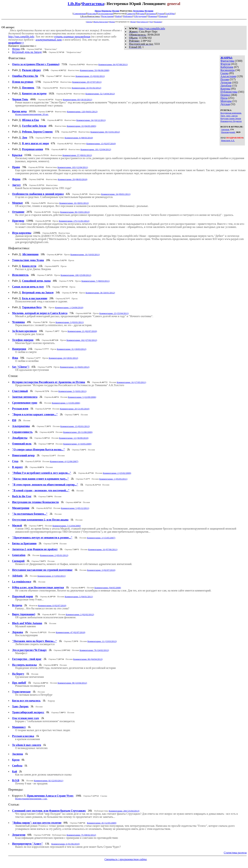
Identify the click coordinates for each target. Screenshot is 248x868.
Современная (80, 14)
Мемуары (226, 101)
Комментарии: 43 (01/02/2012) (87, 88)
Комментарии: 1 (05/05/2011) (113, 479)
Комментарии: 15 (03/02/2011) (90, 76)
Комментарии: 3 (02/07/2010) (101, 570)
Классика (92, 14)
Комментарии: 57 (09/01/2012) (77, 155)
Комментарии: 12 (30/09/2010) (74, 438)
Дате (151, 22)
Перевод (225, 95)
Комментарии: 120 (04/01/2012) (82, 112)
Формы (112, 22)
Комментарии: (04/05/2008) (108, 588)
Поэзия (116, 11)
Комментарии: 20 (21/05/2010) (75, 409)
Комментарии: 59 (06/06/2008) (95, 70)
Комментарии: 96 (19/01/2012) (75, 212)
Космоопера (228, 70)
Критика (225, 89)
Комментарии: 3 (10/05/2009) (77, 444)
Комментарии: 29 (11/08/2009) (78, 432)
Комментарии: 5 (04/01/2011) (79, 597)
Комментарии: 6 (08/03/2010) (79, 138)
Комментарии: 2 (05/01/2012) (54, 555)
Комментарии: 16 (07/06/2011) (103, 549)
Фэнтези (225, 64)
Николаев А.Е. (228, 140)
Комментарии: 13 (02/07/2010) (101, 144)
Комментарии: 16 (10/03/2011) (85, 254)
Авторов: (225, 129)
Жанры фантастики (101, 22)
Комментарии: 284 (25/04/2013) (124, 811)
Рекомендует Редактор (231, 121)
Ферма (16, 49)
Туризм (161, 14)
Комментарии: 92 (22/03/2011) (49, 781)
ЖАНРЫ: (227, 58)
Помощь (163, 16)
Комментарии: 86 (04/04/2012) (88, 659)
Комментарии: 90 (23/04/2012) (72, 683)
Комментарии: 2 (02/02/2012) (80, 614)
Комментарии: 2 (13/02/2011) (51, 576)
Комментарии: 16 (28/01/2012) (74, 203)
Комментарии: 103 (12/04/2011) (73, 167)
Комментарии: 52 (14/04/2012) (100, 94)
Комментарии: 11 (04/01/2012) (75, 367)
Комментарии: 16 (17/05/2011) (131, 382)
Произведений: (228, 132)
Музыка (141, 14)
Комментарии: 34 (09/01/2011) (116, 194)
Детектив (226, 82)
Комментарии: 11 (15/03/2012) (102, 641)
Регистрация (107, 16)
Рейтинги (128, 16)
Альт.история (228, 76)
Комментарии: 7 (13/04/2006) (66, 526)
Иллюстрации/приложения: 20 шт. (32, 114)
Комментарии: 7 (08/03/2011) (96, 281)
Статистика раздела (235, 853)
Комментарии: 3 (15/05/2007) (101, 538)
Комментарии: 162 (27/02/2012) (82, 340)
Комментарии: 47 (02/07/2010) (71, 632)
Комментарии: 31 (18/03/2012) (72, 349)
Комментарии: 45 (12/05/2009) (102, 823)
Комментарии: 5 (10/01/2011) (73, 391)
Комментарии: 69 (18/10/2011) (77, 99)
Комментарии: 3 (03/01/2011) (70, 322)
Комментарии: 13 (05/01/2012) (75, 426)
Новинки (153, 16)
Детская (225, 104)
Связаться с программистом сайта (125, 859)
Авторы (89, 22)
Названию (158, 22)
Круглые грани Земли (231, 118)
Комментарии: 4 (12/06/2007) (64, 461)
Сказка (224, 73)
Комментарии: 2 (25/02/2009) (117, 473)
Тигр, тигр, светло (229, 116)
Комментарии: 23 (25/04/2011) (114, 313)
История (149, 11)
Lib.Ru (74, 4)
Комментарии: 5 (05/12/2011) (75, 508)
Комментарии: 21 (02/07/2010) (82, 331)
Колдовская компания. (231, 113)
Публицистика (229, 92)
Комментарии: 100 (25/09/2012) (76, 275)
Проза (98, 11)
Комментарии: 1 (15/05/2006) (66, 403)
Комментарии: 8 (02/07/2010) (52, 605)
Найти (118, 16)
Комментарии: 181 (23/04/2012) (96, 149)
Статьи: (14, 805)
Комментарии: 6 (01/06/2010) (65, 844)
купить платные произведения (72, 37)
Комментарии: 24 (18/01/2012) (63, 358)
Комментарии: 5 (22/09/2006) (82, 397)
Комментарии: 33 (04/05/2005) (82, 126)
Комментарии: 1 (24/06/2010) (69, 307)
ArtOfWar (170, 14)
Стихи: (13, 376)
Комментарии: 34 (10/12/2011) (91, 120)
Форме (133, 22)
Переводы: (16, 790)
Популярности (142, 22)
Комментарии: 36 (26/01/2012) (100, 293)
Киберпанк (227, 67)
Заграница (151, 14)
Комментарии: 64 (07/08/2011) (113, 64)
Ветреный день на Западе (27, 52)
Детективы (138, 11)
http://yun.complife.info (152, 28)
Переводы (107, 11)
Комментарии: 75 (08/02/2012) (81, 835)
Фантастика (93, 4)
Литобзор (226, 86)
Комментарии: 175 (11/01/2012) (74, 221)
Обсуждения (140, 16)
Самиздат (131, 14)
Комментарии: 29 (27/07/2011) (87, 82)
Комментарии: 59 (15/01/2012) (105, 132)
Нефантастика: (19, 248)
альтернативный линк (49, 40)
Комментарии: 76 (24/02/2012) (94, 650)
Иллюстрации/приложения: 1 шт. (31, 799)
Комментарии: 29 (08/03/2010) (73, 179)
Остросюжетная (105, 14)
